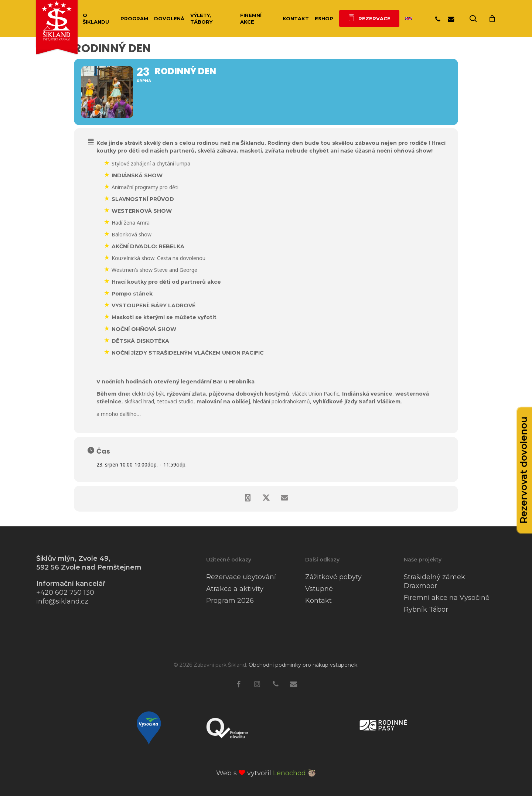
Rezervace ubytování (241, 577)
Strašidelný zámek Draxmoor (434, 581)
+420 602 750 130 (65, 592)
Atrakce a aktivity (235, 589)
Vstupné (319, 589)
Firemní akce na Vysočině (447, 598)
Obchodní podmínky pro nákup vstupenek (303, 665)
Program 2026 (230, 601)
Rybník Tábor (426, 609)
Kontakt (318, 601)
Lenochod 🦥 (294, 773)
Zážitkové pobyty (333, 577)
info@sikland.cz (62, 601)
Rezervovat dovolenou (524, 470)
